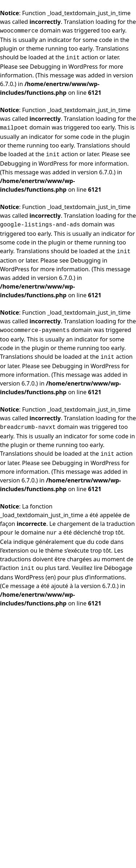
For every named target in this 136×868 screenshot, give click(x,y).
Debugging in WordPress (64, 67)
